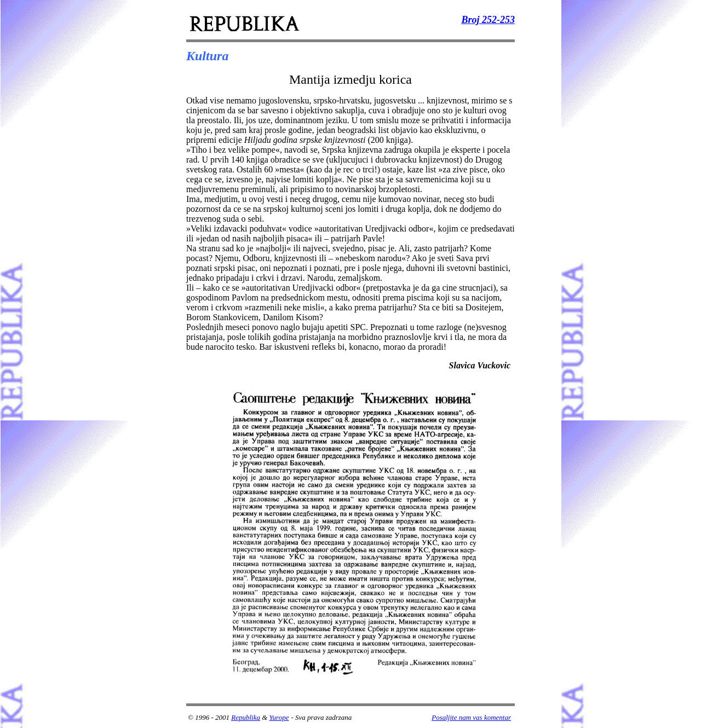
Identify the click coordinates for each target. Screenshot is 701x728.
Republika (246, 717)
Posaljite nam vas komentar (471, 717)
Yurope (279, 717)
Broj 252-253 (488, 20)
